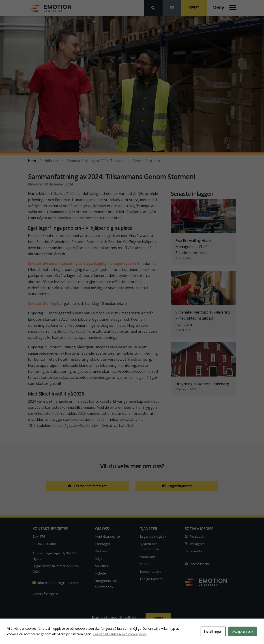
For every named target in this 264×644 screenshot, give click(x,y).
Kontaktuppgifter (108, 536)
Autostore (147, 557)
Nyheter (51, 161)
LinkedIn (193, 551)
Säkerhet (102, 566)
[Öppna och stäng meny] (221, 7)
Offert (194, 7)
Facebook (194, 536)
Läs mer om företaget (87, 486)
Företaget (103, 544)
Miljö (99, 559)
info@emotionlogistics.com (55, 583)
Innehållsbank (197, 564)
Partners (101, 551)
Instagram (195, 544)
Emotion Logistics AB (146, 637)
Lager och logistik (153, 536)
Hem (32, 161)
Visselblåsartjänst (45, 594)
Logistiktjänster (177, 486)
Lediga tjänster (151, 579)
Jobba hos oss (150, 571)
